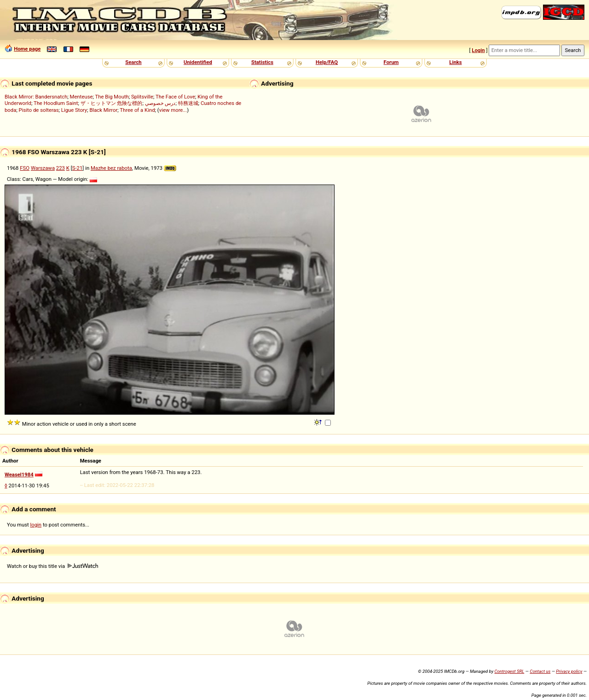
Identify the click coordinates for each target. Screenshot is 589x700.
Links (455, 62)
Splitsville (142, 97)
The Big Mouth (112, 97)
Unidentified (198, 62)
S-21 (78, 168)
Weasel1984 (19, 474)
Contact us (540, 671)
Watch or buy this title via (52, 566)
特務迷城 (188, 103)
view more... (173, 110)
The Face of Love (175, 97)
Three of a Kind (137, 110)
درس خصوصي (160, 103)
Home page (27, 49)
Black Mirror (103, 110)
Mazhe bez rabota (111, 168)
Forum (391, 62)
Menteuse (81, 97)
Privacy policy (569, 671)
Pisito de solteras (39, 110)
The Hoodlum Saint (56, 103)
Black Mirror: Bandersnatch (36, 97)
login (36, 525)
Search (133, 62)
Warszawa (43, 168)
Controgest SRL (509, 671)
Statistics (262, 62)
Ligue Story (74, 110)
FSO (25, 168)
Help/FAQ (327, 62)
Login (478, 50)
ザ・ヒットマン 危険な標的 (112, 103)
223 (61, 168)
